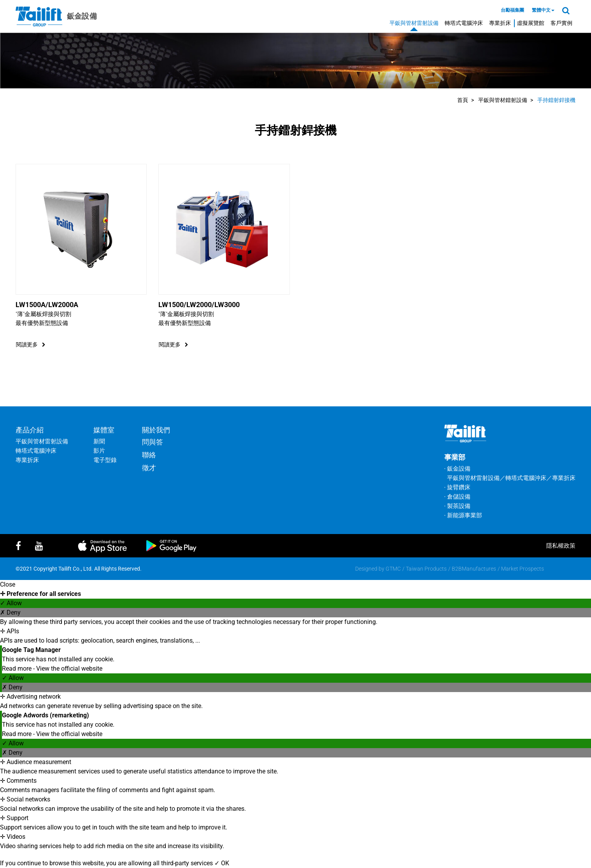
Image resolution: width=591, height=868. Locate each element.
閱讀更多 (31, 344)
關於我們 (156, 430)
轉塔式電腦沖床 (464, 23)
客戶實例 (561, 23)
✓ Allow (11, 603)
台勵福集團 (512, 10)
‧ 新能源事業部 (463, 515)
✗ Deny (10, 612)
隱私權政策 (561, 546)
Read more (18, 669)
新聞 (99, 441)
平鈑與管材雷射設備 (414, 23)
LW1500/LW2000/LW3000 (199, 305)
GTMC (393, 569)
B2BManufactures (474, 569)
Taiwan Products (426, 569)
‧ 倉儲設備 (457, 497)
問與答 (153, 442)
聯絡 (149, 455)
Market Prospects (523, 569)
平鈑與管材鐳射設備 (503, 100)
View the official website (69, 669)
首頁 (463, 100)
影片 (99, 451)
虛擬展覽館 (531, 23)
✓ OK (222, 863)
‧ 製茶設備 (457, 506)
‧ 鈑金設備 (457, 469)
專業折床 (500, 23)
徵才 (149, 468)
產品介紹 (30, 430)
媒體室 (104, 430)
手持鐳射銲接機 (556, 100)
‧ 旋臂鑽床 (457, 487)
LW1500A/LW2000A (47, 305)
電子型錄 (105, 460)
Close (8, 584)
